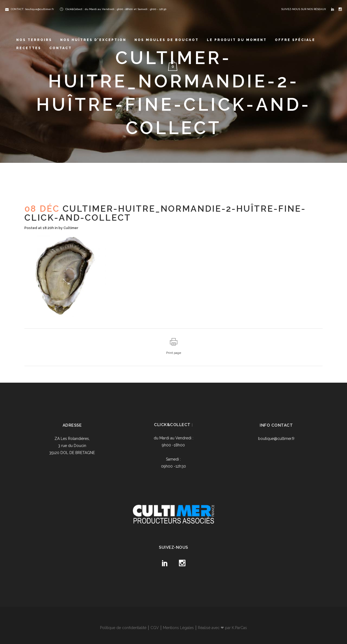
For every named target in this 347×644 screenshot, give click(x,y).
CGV (155, 628)
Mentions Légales (178, 628)
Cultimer (71, 228)
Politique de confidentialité (123, 628)
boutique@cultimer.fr (276, 439)
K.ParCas (239, 628)
